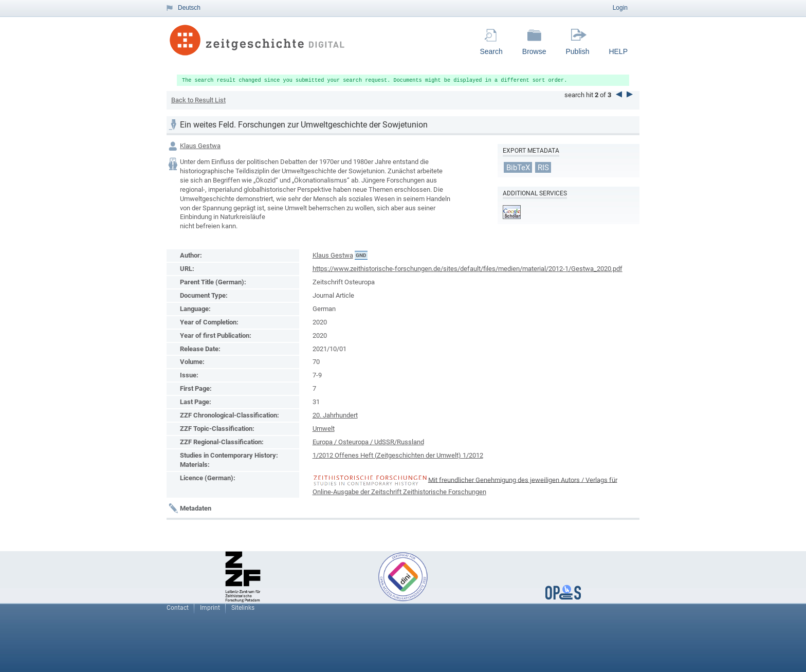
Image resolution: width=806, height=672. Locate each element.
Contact (178, 608)
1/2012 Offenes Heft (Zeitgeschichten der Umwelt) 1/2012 (398, 455)
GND (361, 255)
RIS (543, 168)
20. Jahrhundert (335, 415)
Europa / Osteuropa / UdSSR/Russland (368, 442)
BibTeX (518, 168)
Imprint (210, 608)
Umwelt (324, 429)
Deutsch (189, 8)
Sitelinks (243, 608)
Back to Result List (198, 100)
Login (620, 8)
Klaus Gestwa (200, 146)
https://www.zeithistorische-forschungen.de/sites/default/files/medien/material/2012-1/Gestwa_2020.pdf (468, 269)
